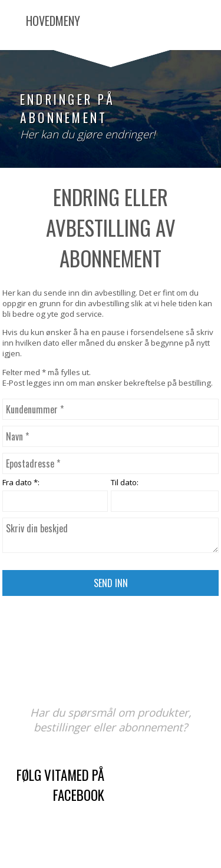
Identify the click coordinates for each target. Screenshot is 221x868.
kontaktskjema (177, 804)
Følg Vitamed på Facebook (60, 785)
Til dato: (125, 482)
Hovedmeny (53, 21)
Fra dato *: (21, 482)
